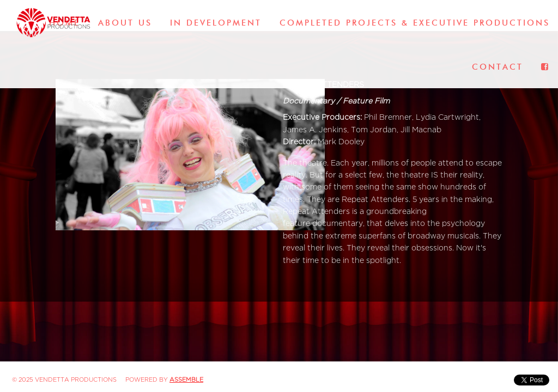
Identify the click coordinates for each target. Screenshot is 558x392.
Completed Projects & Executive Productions (415, 23)
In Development (216, 23)
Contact (498, 67)
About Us (125, 23)
